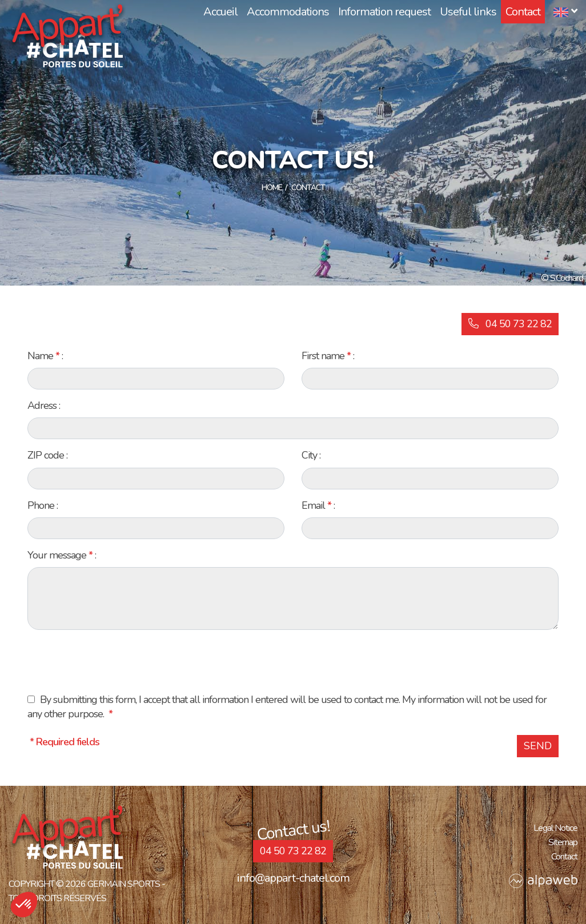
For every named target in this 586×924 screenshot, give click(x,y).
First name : (328, 356)
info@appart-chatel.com (293, 878)
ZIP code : (47, 455)
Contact (523, 12)
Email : (318, 505)
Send (538, 746)
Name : (45, 356)
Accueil (220, 12)
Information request (384, 12)
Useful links (468, 12)
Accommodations (288, 12)
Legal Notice (555, 828)
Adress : (44, 405)
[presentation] (114, 661)
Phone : (43, 505)
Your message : (62, 555)
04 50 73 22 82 (510, 324)
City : (311, 455)
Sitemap (563, 842)
